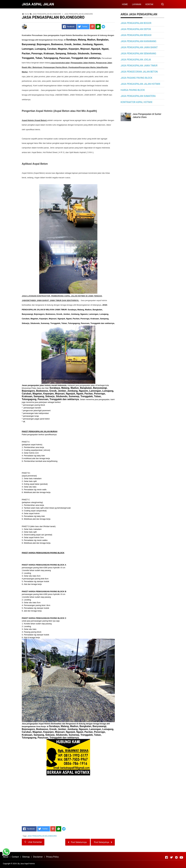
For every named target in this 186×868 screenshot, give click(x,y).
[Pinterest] (92, 27)
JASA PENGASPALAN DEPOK (136, 29)
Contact (15, 857)
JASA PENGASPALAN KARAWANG (138, 41)
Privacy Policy (52, 857)
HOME (125, 4)
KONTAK (149, 4)
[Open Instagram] (176, 857)
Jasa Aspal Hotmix (28, 864)
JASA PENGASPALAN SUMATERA (138, 96)
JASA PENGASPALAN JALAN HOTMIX (140, 84)
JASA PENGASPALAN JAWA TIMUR (139, 66)
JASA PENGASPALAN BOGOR (136, 23)
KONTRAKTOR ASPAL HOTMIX (136, 102)
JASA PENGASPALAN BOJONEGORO (42, 836)
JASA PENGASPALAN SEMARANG (138, 54)
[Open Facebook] (167, 857)
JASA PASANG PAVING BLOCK (136, 78)
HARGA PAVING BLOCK (133, 90)
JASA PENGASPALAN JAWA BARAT (139, 47)
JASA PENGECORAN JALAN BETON (139, 72)
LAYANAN (137, 4)
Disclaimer (38, 857)
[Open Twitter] (171, 857)
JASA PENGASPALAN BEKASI (136, 35)
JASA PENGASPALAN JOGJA (136, 60)
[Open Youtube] (181, 857)
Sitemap (26, 857)
